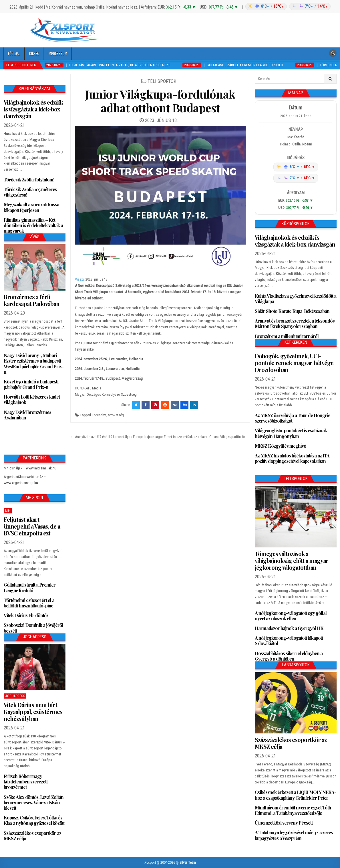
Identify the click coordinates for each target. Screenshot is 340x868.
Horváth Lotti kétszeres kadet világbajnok (32, 399)
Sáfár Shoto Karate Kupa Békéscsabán (292, 311)
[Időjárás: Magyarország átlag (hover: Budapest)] (287, 6)
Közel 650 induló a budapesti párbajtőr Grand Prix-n (31, 384)
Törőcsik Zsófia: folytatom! (29, 180)
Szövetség (116, 415)
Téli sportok (162, 81)
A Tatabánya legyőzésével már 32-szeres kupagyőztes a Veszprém (294, 835)
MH (8, 511)
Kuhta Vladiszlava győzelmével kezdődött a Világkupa (296, 299)
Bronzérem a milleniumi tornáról (287, 336)
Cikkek (34, 53)
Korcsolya (99, 415)
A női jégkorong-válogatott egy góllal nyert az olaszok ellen (291, 616)
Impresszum (57, 53)
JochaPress (15, 696)
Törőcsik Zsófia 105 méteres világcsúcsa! (30, 192)
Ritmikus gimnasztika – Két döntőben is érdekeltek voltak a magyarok (33, 225)
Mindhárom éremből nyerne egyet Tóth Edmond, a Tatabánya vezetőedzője (293, 810)
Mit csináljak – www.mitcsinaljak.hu (30, 468)
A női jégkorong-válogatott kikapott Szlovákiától (289, 641)
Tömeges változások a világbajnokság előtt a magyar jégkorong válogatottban (292, 560)
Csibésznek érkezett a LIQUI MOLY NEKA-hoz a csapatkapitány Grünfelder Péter (296, 795)
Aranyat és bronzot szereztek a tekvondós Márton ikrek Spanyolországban (295, 323)
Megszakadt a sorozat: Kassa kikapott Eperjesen (31, 207)
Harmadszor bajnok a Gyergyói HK (289, 628)
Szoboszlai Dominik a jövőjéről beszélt (33, 628)
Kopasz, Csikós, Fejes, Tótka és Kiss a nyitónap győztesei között (34, 820)
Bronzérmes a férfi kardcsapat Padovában (32, 300)
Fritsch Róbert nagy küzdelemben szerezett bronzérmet (26, 782)
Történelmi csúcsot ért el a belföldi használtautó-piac (29, 603)
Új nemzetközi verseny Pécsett (284, 823)
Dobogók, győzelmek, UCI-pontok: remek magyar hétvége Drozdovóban (294, 363)
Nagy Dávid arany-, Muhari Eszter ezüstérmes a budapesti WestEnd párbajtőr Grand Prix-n (34, 364)
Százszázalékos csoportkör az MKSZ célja (32, 836)
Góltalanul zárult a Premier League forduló (30, 587)
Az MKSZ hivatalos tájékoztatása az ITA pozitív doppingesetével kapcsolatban (292, 458)
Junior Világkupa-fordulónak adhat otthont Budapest (160, 101)
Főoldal (14, 53)
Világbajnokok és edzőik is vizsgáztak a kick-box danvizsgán (33, 109)
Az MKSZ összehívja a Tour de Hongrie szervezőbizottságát (293, 418)
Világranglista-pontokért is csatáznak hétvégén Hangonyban (291, 433)
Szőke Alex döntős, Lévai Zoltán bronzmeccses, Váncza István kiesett (34, 802)
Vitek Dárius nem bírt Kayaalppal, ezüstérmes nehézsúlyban (33, 712)
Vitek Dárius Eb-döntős (26, 615)
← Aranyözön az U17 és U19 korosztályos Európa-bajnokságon (117, 437)
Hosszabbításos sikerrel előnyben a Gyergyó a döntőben (289, 656)
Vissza (80, 279)
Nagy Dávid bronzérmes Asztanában (27, 415)
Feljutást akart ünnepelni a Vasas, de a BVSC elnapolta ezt (32, 526)
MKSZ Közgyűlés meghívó (281, 446)
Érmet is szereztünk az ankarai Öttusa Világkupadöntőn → (207, 437)
